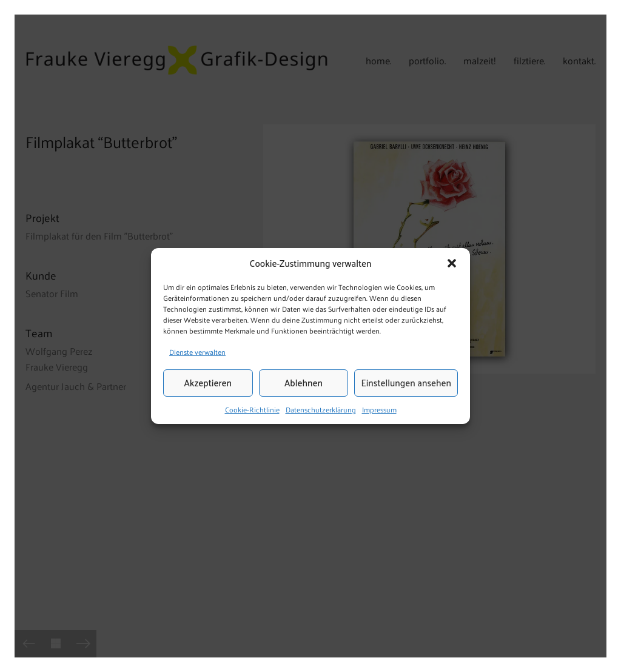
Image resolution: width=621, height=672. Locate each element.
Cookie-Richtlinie (252, 409)
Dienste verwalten (197, 352)
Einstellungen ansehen (406, 383)
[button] (452, 263)
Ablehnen (304, 383)
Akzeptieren (208, 383)
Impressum (379, 409)
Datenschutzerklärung (321, 409)
